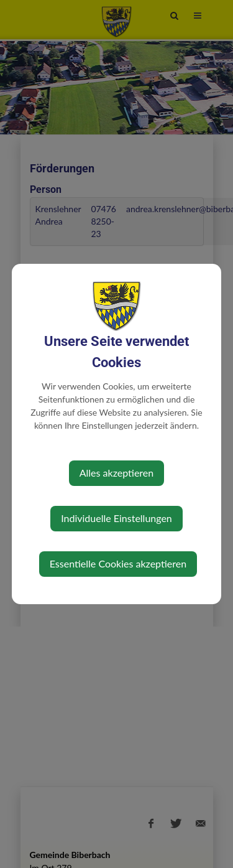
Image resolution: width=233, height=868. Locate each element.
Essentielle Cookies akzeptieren (118, 563)
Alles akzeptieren (116, 473)
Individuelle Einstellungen (116, 518)
